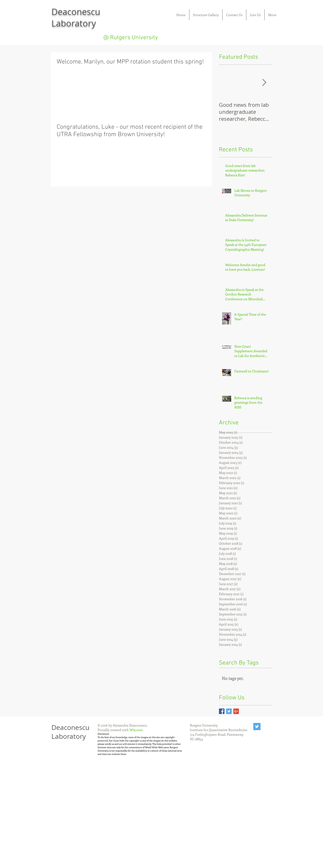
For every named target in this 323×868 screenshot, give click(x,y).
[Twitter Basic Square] (229, 711)
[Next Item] (264, 83)
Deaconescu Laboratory (70, 732)
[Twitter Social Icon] (257, 727)
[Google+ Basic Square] (236, 711)
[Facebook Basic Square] (222, 711)
